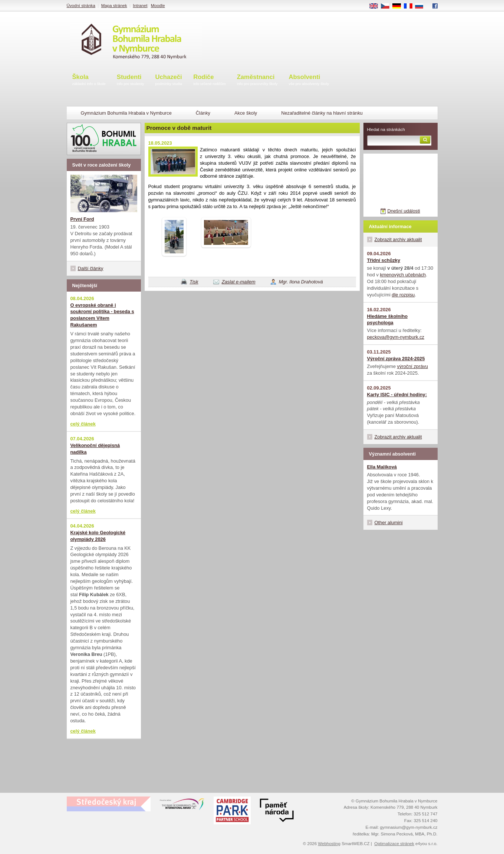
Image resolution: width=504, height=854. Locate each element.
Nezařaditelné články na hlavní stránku (322, 113)
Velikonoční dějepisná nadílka (95, 449)
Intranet (140, 6)
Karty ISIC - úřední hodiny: (397, 395)
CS (388, 6)
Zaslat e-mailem (239, 282)
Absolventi (309, 80)
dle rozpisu (403, 295)
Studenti (131, 80)
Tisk (194, 282)
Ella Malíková (382, 467)
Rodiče (210, 80)
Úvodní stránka (81, 6)
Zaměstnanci (257, 80)
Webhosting (329, 844)
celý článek (83, 424)
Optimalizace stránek (394, 844)
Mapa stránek (114, 6)
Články (203, 113)
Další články (91, 268)
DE (399, 6)
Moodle (158, 6)
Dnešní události (403, 211)
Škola (89, 80)
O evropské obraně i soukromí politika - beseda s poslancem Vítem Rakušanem (102, 315)
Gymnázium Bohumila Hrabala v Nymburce (126, 113)
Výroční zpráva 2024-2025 (396, 359)
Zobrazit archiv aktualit (398, 239)
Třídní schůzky (384, 260)
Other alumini (389, 523)
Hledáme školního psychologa (388, 320)
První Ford (82, 219)
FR (410, 6)
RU (422, 6)
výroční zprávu (413, 366)
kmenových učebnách (403, 275)
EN (376, 6)
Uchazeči (169, 80)
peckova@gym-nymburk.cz (396, 337)
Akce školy (246, 113)
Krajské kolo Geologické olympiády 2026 (98, 536)
